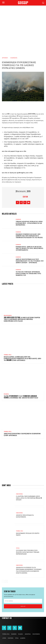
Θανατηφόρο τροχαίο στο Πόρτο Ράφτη (28, 534)
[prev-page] (3, 581)
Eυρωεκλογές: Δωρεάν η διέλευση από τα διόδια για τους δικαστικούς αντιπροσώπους (30, 248)
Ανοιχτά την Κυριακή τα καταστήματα (25, 516)
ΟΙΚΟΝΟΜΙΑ (19, 494)
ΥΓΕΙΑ (18, 548)
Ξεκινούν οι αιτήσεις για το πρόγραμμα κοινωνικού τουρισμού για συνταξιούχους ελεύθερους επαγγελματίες (29, 570)
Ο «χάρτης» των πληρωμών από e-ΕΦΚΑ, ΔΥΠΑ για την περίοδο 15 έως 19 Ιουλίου (29, 498)
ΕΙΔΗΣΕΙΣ (14, 58)
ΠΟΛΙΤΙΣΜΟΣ (8, 315)
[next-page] (6, 581)
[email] (23, 601)
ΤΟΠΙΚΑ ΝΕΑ (8, 355)
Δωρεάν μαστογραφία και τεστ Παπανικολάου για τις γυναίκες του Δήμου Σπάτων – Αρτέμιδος (30, 261)
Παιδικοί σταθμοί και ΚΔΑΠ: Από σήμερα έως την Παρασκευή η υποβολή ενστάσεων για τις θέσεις (29, 236)
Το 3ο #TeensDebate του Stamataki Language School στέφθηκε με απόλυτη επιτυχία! (21, 397)
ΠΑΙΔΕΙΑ (6, 394)
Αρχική (5, 58)
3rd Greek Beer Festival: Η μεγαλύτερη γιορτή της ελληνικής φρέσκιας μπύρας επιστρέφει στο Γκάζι (22, 319)
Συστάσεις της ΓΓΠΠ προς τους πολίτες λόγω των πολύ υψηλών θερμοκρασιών (28, 552)
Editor (25, 197)
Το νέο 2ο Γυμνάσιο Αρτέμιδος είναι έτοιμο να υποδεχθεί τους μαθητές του (28, 273)
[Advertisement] (23, 30)
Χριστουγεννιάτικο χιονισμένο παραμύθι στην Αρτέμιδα (22, 434)
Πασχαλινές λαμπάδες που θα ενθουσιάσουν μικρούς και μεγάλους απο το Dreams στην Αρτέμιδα (22, 358)
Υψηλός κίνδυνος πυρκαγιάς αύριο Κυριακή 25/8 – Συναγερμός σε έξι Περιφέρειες (29, 223)
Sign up (23, 606)
